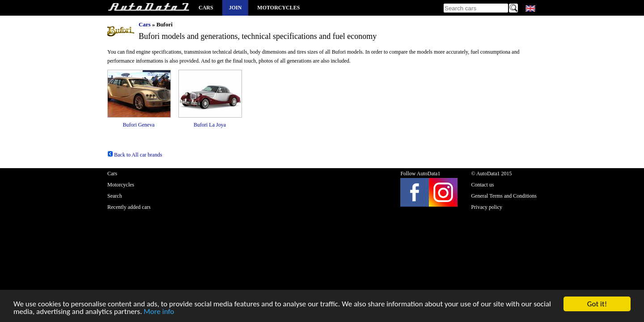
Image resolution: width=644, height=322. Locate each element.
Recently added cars (129, 207)
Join (235, 8)
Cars (206, 8)
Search (115, 196)
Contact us (482, 185)
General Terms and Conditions (504, 196)
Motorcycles (278, 8)
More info (159, 312)
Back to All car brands (135, 155)
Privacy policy (487, 207)
